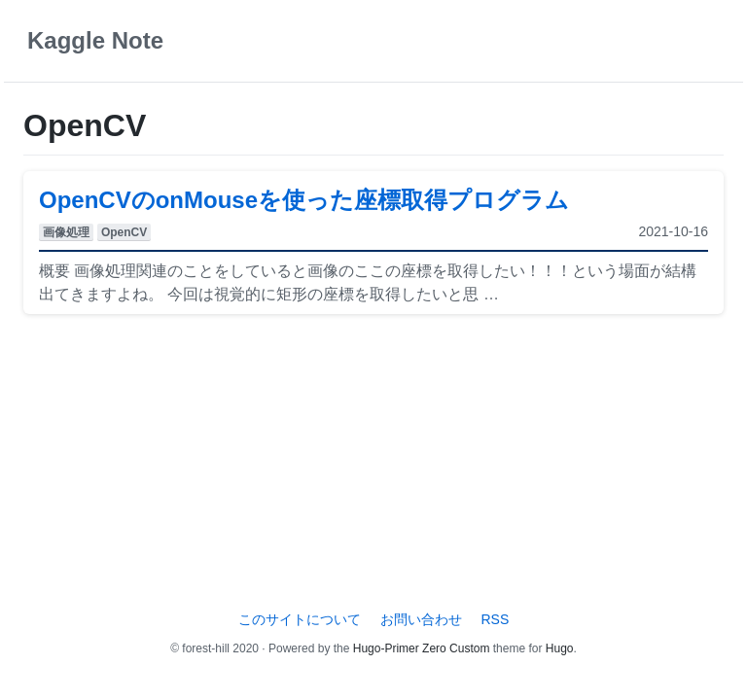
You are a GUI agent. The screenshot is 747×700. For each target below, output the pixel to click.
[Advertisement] (373, 466)
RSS (495, 619)
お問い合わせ (421, 619)
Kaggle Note (95, 40)
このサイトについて (300, 619)
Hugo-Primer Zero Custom (422, 648)
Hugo (560, 648)
